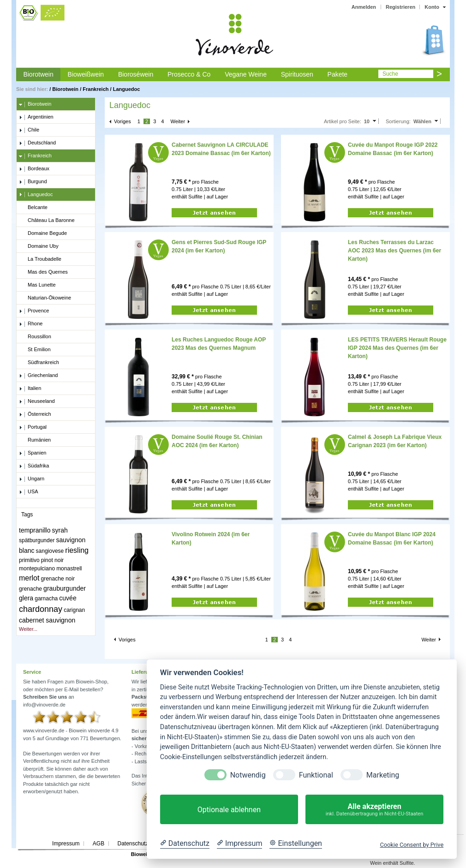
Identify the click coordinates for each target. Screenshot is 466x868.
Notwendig (248, 775)
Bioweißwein (86, 74)
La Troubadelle (40, 259)
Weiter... (28, 629)
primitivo (29, 560)
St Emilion (35, 350)
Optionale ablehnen (229, 810)
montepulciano (37, 569)
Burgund (33, 182)
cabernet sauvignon (47, 620)
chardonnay (41, 609)
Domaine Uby (39, 246)
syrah (60, 530)
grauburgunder (65, 588)
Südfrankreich (39, 363)
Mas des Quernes (43, 272)
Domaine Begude (43, 233)
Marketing (383, 775)
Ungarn (32, 479)
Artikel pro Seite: (343, 121)
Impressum (66, 844)
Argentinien (36, 117)
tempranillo (35, 530)
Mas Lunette (37, 285)
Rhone (31, 324)
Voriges (122, 121)
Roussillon (35, 337)
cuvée (68, 598)
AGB (99, 844)
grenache (30, 589)
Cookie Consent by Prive (412, 845)
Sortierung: (398, 121)
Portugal (33, 427)
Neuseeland (37, 401)
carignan (74, 610)
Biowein (141, 854)
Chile (29, 130)
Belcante (33, 208)
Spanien (33, 453)
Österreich (35, 414)
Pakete (338, 74)
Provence (34, 311)
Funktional (316, 775)
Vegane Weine (246, 74)
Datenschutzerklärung (144, 844)
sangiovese (50, 551)
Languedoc (127, 89)
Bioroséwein (136, 74)
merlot (29, 578)
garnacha (46, 599)
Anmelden (364, 7)
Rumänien (35, 440)
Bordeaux (34, 169)
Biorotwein (38, 74)
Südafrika (34, 466)
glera (26, 598)
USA (29, 492)
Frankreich (96, 89)
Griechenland (38, 376)
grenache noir (58, 579)
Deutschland (37, 143)
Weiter (178, 121)
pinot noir (52, 560)
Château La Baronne (47, 221)
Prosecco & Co (189, 74)
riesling (77, 550)
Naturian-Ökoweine (45, 298)
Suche (390, 74)
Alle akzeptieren (374, 810)
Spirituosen (297, 74)
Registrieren (400, 7)
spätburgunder (37, 540)
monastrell (69, 569)
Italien (30, 389)
